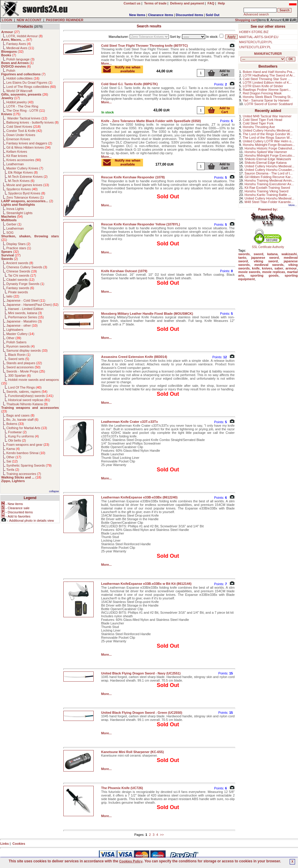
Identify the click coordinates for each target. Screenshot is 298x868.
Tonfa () (13, 470)
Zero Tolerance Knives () (25, 197)
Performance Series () (26, 317)
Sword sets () (19, 359)
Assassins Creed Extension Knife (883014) (134, 357)
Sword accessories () (23, 367)
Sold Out (213, 15)
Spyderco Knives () (22, 189)
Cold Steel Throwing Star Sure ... (267, 79)
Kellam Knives (17, 152)
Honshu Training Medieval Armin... (269, 180)
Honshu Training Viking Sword (266, 191)
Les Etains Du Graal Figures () (29, 82)
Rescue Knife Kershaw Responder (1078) (133, 177)
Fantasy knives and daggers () (29, 143)
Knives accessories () (24, 160)
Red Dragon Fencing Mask (262, 93)
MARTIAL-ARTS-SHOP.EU (259, 37)
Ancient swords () (20, 263)
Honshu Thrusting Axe (259, 127)
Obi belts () (17, 440)
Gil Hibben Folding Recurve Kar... (269, 177)
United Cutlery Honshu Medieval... (268, 130)
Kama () (13, 449)
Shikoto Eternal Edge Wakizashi (268, 159)
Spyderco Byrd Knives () (27, 193)
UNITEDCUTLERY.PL (255, 47)
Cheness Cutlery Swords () (27, 267)
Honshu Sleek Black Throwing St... (268, 97)
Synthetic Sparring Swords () (29, 465)
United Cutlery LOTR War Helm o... (268, 141)
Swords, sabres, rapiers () (27, 392)
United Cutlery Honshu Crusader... (269, 170)
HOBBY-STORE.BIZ (254, 32)
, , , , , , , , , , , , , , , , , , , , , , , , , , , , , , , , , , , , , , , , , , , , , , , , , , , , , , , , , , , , (263, 59)
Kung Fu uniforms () (23, 436)
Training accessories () (24, 474)
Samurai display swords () (27, 350)
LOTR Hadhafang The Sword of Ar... (269, 75)
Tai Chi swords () (22, 275)
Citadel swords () (20, 280)
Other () (14, 338)
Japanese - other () (22, 325)
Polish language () (20, 59)
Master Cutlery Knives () (25, 168)
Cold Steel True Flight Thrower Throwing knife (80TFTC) (145, 46)
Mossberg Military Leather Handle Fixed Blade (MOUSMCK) (147, 314)
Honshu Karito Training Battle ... (268, 195)
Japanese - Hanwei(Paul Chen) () (32, 305)
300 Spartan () (19, 375)
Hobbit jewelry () (20, 102)
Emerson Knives (18, 139)
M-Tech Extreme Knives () (28, 177)
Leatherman (15, 164)
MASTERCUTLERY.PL (256, 42)
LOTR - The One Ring (22, 106)
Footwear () (17, 432)
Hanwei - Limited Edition (26, 309)
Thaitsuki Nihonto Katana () (27, 404)
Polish (11, 71)
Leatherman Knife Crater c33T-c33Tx (130, 422)
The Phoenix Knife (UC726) (122, 788)
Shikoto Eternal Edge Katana (265, 163)
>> (162, 835)
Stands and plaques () (24, 363)
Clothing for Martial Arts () (27, 428)
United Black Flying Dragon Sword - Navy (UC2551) (141, 673)
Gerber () (14, 224)
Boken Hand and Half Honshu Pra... (269, 72)
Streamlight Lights (19, 213)
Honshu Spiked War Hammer (266, 152)
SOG (10, 233)
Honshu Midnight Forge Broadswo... (269, 145)
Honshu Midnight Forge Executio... (270, 155)
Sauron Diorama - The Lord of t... (268, 173)
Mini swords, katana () (25, 313)
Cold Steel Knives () (23, 127)
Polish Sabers (16, 342)
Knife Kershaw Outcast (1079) (124, 271)
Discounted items (189, 15)
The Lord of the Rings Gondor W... (268, 134)
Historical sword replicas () (29, 400)
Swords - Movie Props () (26, 371)
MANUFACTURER (268, 54)
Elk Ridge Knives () (23, 172)
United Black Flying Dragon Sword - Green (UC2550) (142, 713)
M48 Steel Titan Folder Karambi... (269, 202)
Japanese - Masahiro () (24, 321)
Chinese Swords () (22, 271)
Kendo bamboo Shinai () (26, 453)
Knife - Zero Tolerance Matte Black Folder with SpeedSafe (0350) (151, 121)
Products (25, 27)
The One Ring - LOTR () (26, 110)
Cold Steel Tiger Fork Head (262, 120)
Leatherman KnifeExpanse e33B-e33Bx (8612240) (139, 497)
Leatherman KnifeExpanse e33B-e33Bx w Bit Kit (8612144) (146, 584)
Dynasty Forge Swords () (25, 284)
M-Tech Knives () (21, 181)
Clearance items (161, 15)
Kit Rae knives (17, 156)
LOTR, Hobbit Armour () (24, 36)
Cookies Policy (131, 861)
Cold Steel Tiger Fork (258, 123)
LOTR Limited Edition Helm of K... (267, 82)
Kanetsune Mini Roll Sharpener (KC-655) (132, 752)
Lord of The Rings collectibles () (31, 87)
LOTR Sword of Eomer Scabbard (268, 104)
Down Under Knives (21, 135)
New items (137, 15)
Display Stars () (18, 244)
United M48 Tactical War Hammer (267, 116)
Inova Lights (15, 209)
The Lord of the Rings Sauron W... (267, 138)
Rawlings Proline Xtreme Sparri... (267, 90)
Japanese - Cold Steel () (26, 300)
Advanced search (256, 14)
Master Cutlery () (20, 334)
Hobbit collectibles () (23, 78)
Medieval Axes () (20, 48)
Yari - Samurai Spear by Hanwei (266, 100)
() (10, 32)
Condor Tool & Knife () (24, 131)
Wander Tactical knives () (27, 118)
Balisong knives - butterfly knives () (32, 122)
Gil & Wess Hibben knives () (28, 147)
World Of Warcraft (19, 91)
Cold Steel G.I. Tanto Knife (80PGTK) (129, 84)
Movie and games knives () (28, 185)
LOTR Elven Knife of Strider (263, 86)
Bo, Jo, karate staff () (22, 420)
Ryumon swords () (20, 346)
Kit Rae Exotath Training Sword (267, 188)
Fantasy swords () (20, 288)
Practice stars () (19, 248)
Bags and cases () (20, 415)
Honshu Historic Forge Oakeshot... (270, 148)
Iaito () (13, 296)
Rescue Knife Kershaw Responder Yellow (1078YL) (141, 224)
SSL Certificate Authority (268, 246)
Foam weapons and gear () (28, 445)
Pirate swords (18, 292)
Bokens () (15, 424)
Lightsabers (15, 330)
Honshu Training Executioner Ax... (269, 184)
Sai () (12, 461)
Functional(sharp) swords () (31, 396)
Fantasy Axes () (19, 44)
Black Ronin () (19, 355)
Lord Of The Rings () (25, 387)
